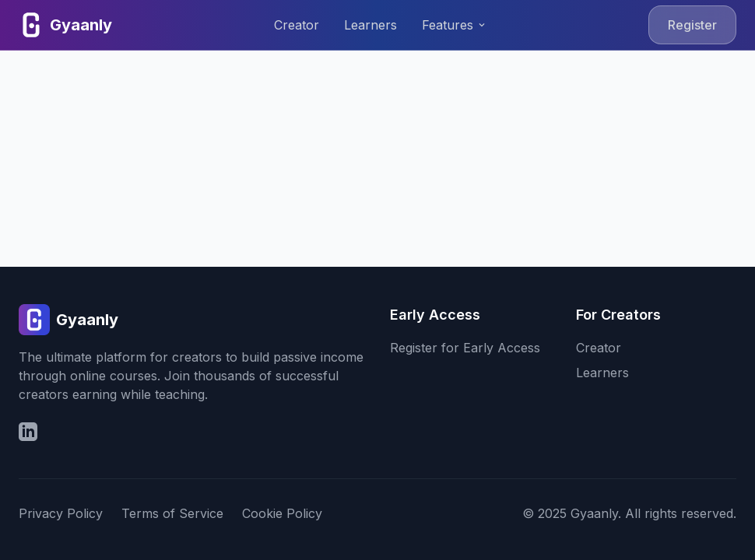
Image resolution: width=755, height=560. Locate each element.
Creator (297, 25)
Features (455, 25)
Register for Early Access (465, 348)
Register (692, 25)
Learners (370, 25)
